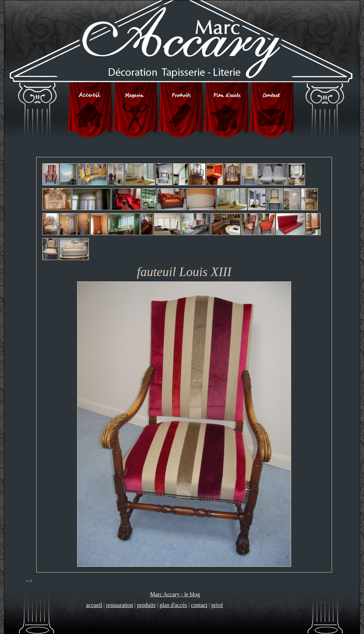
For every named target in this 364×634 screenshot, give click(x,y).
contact (199, 605)
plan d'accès (173, 605)
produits (146, 605)
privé (217, 605)
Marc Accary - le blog (175, 594)
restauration (120, 605)
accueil (94, 605)
